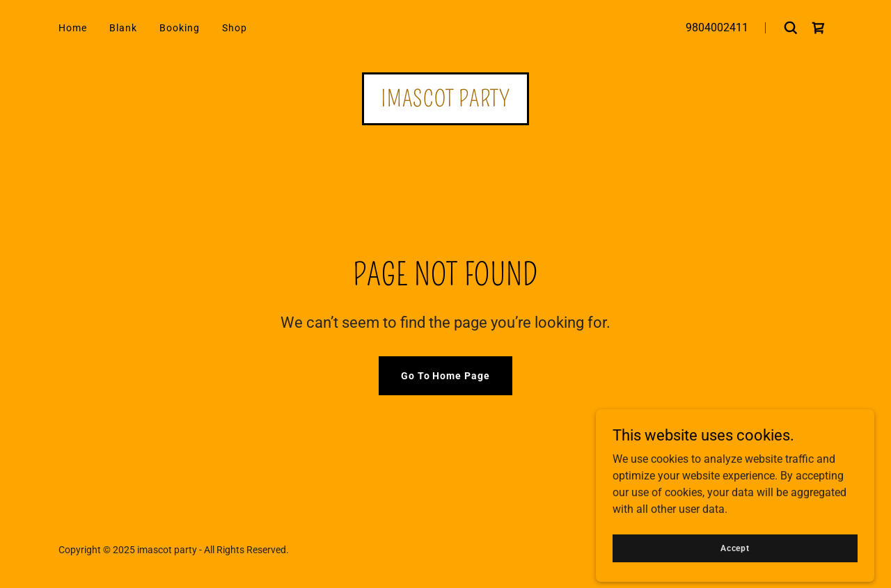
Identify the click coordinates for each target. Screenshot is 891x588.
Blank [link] (123, 28)
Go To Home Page (446, 376)
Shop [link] (235, 28)
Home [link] (73, 28)
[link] (819, 28)
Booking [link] (180, 28)
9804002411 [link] (717, 27)
